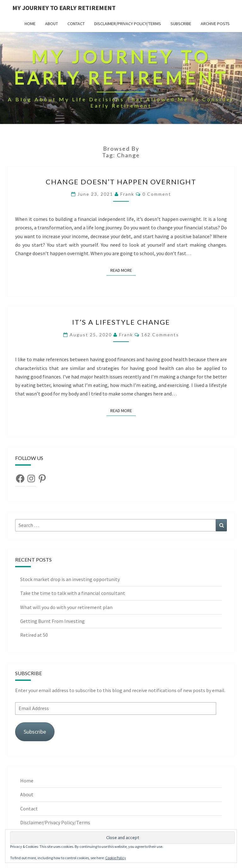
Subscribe (181, 24)
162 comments (160, 335)
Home (30, 24)
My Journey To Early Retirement (64, 8)
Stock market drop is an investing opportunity (70, 579)
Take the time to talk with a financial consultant (73, 593)
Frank (127, 194)
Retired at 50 (35, 635)
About (52, 24)
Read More (123, 270)
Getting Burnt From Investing (53, 621)
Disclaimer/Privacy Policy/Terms (128, 24)
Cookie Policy (116, 858)
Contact (76, 24)
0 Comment (157, 194)
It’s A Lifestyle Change (121, 322)
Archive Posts (215, 24)
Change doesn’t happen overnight (121, 182)
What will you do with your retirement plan (67, 607)
